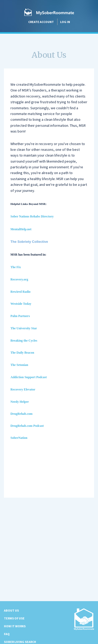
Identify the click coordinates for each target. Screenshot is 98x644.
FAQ (7, 634)
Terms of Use (14, 618)
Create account (41, 22)
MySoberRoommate (49, 12)
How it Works (15, 626)
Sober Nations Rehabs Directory (32, 216)
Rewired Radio (21, 292)
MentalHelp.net (21, 229)
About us (11, 610)
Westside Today (21, 304)
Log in (65, 22)
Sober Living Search (20, 642)
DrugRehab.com (21, 414)
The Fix (16, 267)
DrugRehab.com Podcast (27, 426)
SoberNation (19, 438)
